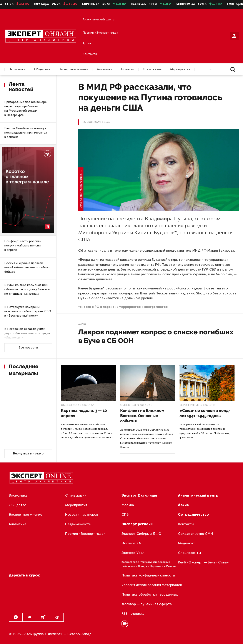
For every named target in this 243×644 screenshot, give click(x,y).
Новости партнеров (82, 514)
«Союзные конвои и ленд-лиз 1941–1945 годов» (205, 413)
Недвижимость (78, 524)
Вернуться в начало (28, 453)
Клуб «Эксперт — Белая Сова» (203, 562)
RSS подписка (133, 613)
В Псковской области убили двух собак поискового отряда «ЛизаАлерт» (27, 333)
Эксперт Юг (131, 543)
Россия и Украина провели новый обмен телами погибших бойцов (27, 267)
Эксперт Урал (133, 553)
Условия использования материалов (152, 585)
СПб (125, 514)
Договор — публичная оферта (147, 604)
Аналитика (105, 69)
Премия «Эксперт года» (100, 33)
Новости (128, 69)
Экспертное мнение (73, 69)
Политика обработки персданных (150, 594)
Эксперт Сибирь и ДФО (141, 534)
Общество (42, 69)
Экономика (17, 69)
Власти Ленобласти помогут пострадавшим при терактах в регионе (26, 133)
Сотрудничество (193, 514)
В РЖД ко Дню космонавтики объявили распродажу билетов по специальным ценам (27, 289)
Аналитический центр (99, 19)
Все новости (28, 348)
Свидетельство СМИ (196, 534)
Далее (82, 324)
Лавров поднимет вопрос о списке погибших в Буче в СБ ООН (156, 336)
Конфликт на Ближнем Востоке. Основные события (142, 416)
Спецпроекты (189, 553)
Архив (87, 43)
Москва (128, 505)
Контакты (90, 54)
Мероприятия (180, 69)
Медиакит (186, 543)
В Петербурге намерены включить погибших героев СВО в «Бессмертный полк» (28, 311)
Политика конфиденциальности (148, 575)
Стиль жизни (152, 69)
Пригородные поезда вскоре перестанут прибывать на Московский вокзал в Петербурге (26, 108)
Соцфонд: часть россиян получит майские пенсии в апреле (23, 245)
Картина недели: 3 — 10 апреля (84, 413)
